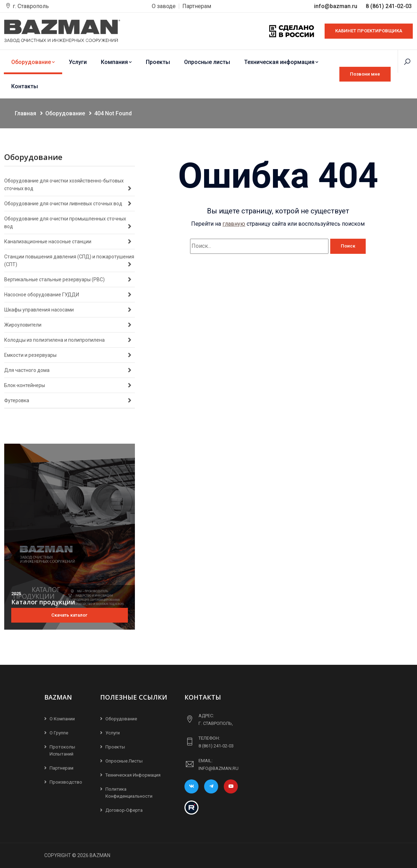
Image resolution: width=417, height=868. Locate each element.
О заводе (164, 6)
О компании (62, 719)
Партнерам (197, 6)
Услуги (78, 62)
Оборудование (33, 62)
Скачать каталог (69, 615)
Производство (66, 782)
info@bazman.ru (336, 6)
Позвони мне (365, 74)
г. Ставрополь (31, 6)
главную (234, 224)
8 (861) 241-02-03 (389, 6)
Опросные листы (207, 62)
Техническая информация (281, 62)
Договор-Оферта (124, 810)
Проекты (158, 62)
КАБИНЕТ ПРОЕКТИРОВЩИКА (369, 31)
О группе (59, 733)
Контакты (25, 86)
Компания (116, 62)
